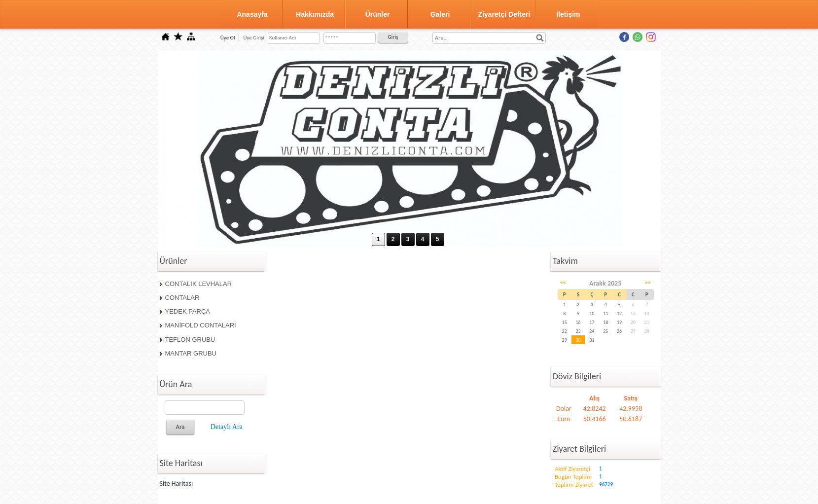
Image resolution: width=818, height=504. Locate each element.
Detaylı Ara (227, 427)
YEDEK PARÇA (188, 311)
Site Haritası (177, 484)
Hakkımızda (315, 14)
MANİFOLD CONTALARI (201, 325)
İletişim (568, 14)
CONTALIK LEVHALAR (199, 284)
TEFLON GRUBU (190, 340)
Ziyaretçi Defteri (504, 14)
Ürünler (378, 14)
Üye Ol (228, 38)
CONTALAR (182, 298)
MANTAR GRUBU (191, 353)
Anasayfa (252, 14)
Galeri (440, 14)
